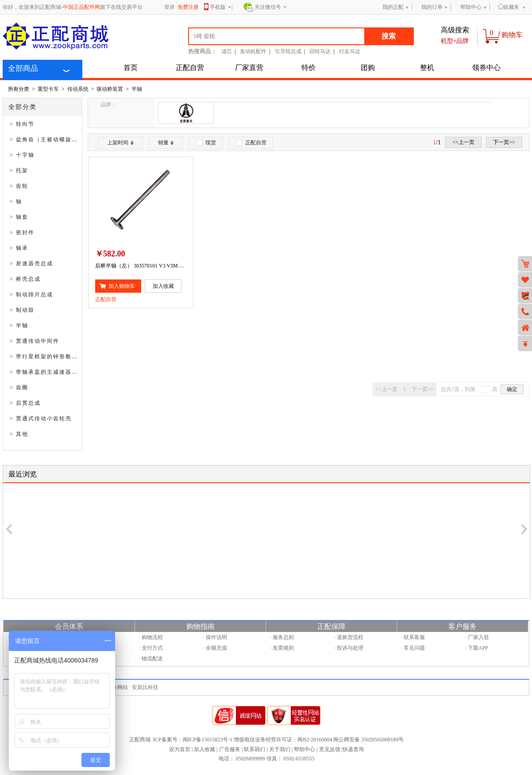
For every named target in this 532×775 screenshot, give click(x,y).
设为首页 (180, 749)
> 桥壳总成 (25, 279)
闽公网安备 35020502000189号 (368, 740)
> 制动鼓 (22, 310)
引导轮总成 (288, 51)
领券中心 (486, 68)
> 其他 (19, 434)
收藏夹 (508, 7)
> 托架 (19, 170)
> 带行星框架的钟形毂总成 (47, 356)
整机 (427, 68)
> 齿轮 (19, 186)
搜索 (389, 36)
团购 (368, 68)
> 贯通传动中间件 (35, 341)
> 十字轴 (22, 155)
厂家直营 (249, 68)
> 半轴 (19, 325)
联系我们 (254, 749)
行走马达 (350, 51)
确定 (512, 389)
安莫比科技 (145, 687)
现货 (206, 143)
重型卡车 (48, 89)
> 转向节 (22, 124)
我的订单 (432, 7)
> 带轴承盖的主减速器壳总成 (50, 372)
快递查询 (353, 749)
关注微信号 (271, 8)
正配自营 (190, 68)
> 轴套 (19, 217)
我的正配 (393, 7)
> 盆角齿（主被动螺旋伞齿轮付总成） (62, 139)
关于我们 (280, 749)
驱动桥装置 (110, 89)
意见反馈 (330, 749)
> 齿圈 (19, 387)
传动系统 (78, 89)
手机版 (221, 8)
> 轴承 (19, 248)
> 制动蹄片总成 (31, 294)
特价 (308, 68)
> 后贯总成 (25, 403)
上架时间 (120, 143)
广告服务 (230, 749)
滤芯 (227, 51)
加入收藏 (204, 749)
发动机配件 (253, 51)
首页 (131, 68)
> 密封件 (22, 232)
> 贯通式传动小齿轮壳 (41, 418)
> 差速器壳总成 (31, 263)
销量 (166, 143)
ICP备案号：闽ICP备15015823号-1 (193, 740)
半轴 (137, 89)
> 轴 (16, 201)
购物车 (512, 35)
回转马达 (320, 51)
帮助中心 (471, 7)
